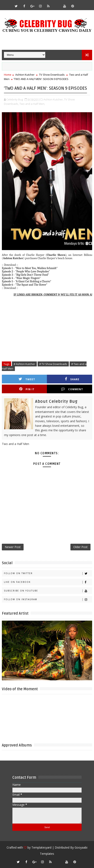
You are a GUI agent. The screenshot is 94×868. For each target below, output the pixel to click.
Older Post (80, 547)
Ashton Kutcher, (54, 99)
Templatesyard (41, 847)
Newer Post (13, 547)
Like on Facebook (48, 582)
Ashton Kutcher (25, 75)
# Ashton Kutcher (24, 364)
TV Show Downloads (52, 75)
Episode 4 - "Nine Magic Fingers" (21, 278)
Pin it (27, 389)
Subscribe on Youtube (48, 591)
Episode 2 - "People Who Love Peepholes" (26, 271)
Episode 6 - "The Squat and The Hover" (25, 285)
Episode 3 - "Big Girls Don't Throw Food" (25, 275)
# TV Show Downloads (53, 364)
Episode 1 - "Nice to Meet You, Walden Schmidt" (30, 268)
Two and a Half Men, (32, 104)
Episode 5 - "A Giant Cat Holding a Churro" (27, 281)
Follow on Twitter (48, 573)
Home (8, 75)
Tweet (27, 379)
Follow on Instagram (48, 599)
